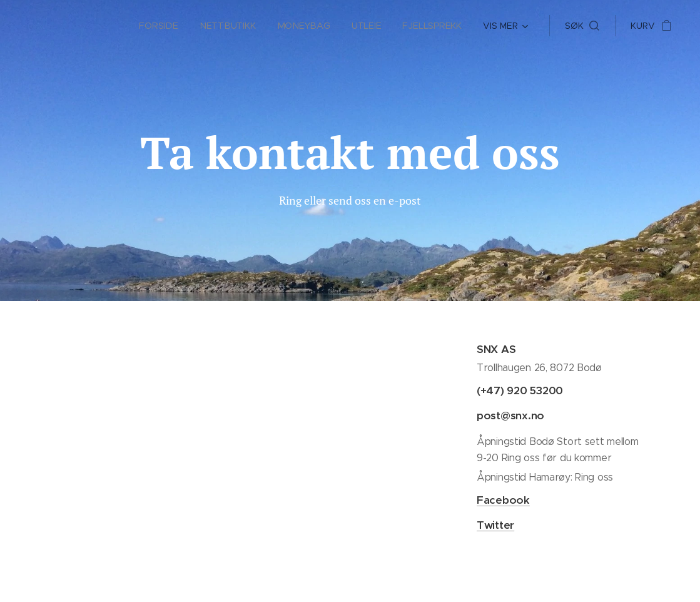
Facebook (503, 500)
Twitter (495, 525)
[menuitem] (162, 26)
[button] (582, 26)
